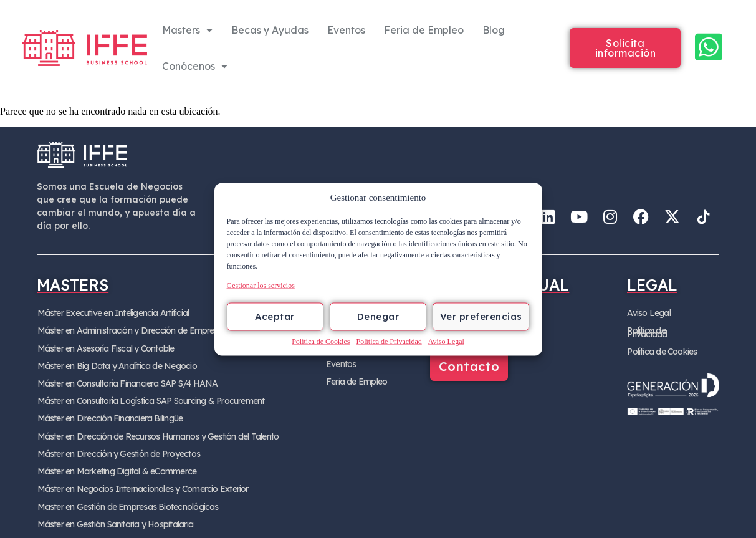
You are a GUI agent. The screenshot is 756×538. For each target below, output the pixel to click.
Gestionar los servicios (261, 285)
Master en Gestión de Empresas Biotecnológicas (126, 498)
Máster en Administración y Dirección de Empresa (128, 330)
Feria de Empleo (424, 30)
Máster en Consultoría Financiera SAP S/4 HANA (126, 380)
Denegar (378, 316)
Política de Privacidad (389, 341)
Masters (187, 30)
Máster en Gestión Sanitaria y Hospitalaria (113, 515)
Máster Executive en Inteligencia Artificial (111, 313)
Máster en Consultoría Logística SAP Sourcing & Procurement (148, 397)
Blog (494, 30)
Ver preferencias (481, 316)
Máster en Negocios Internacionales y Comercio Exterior (140, 481)
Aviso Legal (446, 341)
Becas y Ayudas (270, 30)
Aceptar (275, 316)
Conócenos (195, 66)
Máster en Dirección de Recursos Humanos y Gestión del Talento (155, 431)
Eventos (346, 30)
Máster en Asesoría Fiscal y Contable (104, 347)
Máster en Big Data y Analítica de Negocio (115, 363)
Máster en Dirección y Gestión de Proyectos (117, 448)
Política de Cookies (321, 341)
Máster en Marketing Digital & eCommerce (115, 464)
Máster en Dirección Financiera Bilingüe (108, 414)
